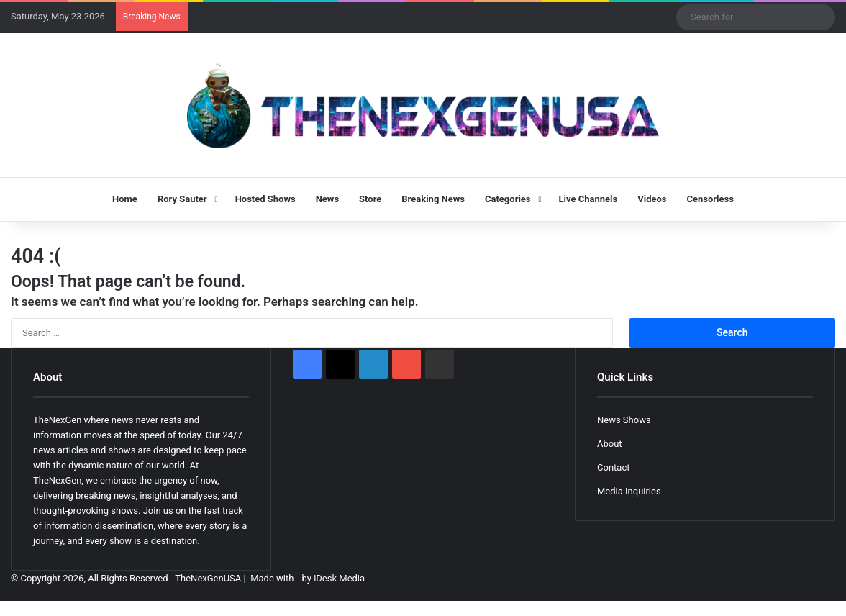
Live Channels (588, 199)
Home (125, 199)
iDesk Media (339, 578)
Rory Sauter (182, 199)
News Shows (624, 420)
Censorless (710, 199)
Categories (508, 199)
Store (370, 199)
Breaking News (433, 199)
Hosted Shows (265, 199)
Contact (613, 467)
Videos (652, 199)
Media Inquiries (629, 491)
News (327, 199)
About (610, 444)
